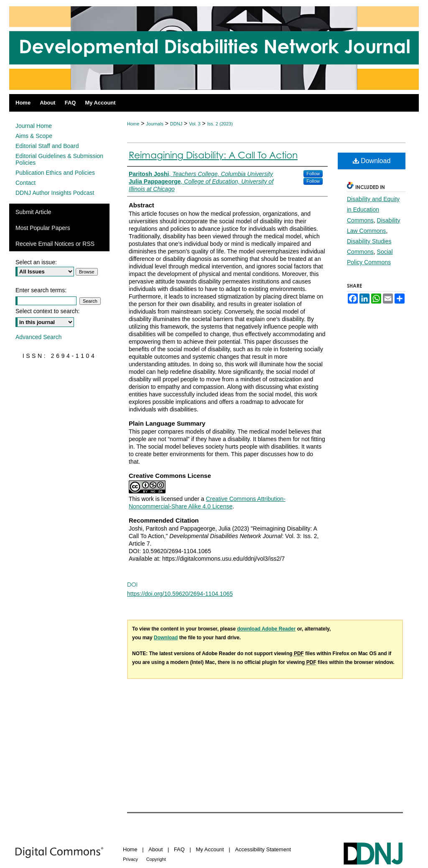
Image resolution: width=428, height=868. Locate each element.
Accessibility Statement (263, 849)
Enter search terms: (41, 290)
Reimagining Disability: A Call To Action (213, 155)
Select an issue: (36, 262)
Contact (25, 183)
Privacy (130, 859)
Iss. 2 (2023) (220, 124)
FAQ (179, 849)
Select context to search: (47, 311)
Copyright (156, 859)
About (155, 849)
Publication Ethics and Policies (55, 173)
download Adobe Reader (266, 629)
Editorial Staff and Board (47, 146)
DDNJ (176, 124)
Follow (313, 174)
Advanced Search (39, 337)
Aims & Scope (34, 136)
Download (372, 161)
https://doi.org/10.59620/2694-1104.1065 (180, 594)
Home (133, 124)
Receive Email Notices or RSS (55, 244)
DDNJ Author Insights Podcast (55, 193)
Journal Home (34, 126)
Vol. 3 (195, 124)
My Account (210, 849)
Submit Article (33, 212)
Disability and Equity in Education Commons (373, 209)
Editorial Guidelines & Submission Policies (59, 159)
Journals (155, 124)
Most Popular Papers (43, 228)
